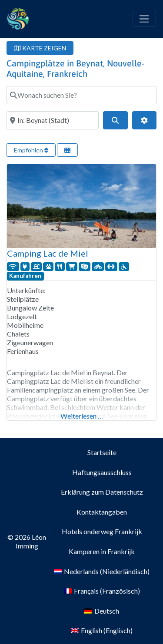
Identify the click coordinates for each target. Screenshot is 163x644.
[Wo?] (53, 120)
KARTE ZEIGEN (40, 48)
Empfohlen (31, 150)
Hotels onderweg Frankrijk (102, 531)
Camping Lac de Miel (48, 253)
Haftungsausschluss (102, 472)
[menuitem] (102, 571)
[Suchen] (115, 120)
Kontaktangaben (102, 512)
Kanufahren (25, 276)
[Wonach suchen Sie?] (81, 95)
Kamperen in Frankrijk (102, 551)
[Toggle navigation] (144, 19)
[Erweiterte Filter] (144, 120)
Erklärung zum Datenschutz (102, 492)
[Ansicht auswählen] (67, 150)
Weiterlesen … (82, 416)
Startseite (102, 452)
